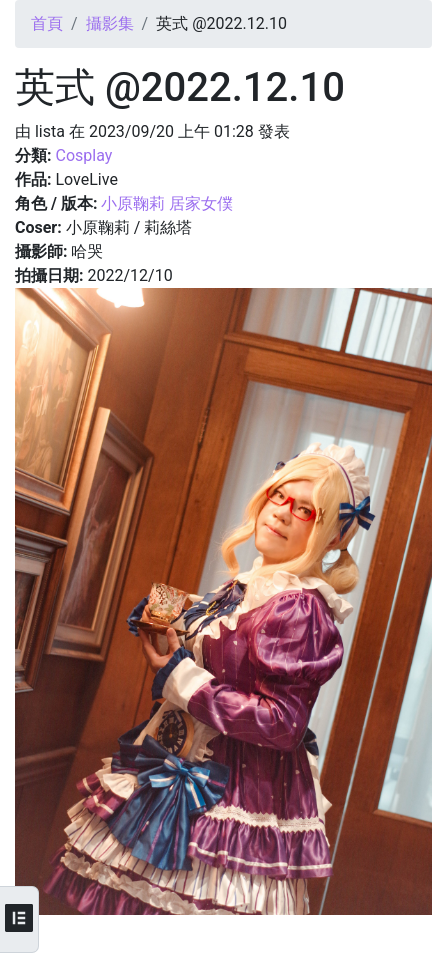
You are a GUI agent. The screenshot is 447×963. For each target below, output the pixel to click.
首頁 (47, 23)
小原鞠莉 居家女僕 (167, 203)
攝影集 (110, 23)
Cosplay (83, 155)
